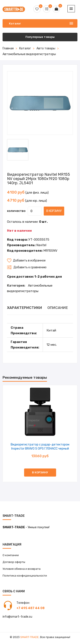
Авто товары (46, 48)
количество (16, 211)
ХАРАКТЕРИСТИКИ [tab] (25, 308)
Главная (8, 48)
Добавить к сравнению (27, 267)
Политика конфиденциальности (25, 576)
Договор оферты (14, 562)
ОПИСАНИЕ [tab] (58, 308)
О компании (11, 555)
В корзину (54, 211)
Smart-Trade (30, 637)
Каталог (25, 48)
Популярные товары (40, 37)
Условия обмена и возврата (22, 569)
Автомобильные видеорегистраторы (29, 54)
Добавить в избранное (26, 261)
